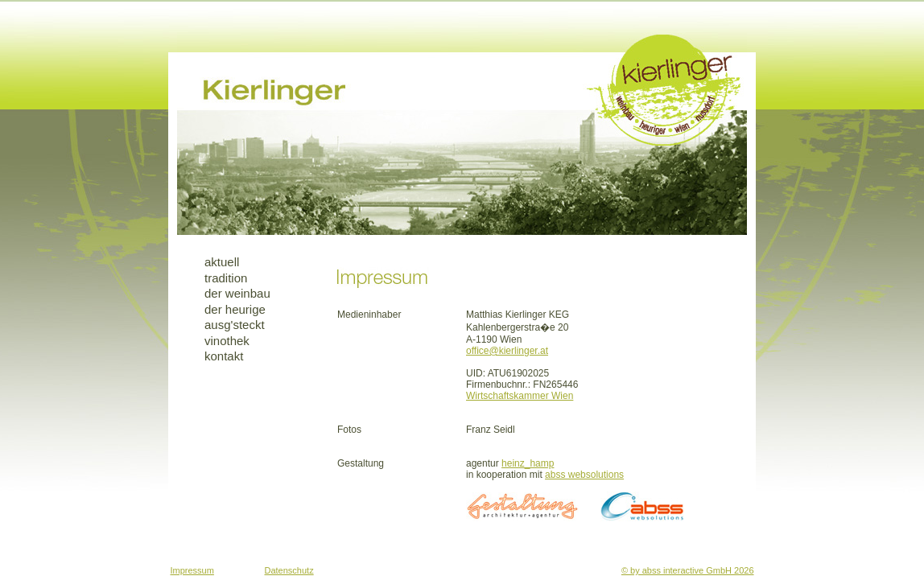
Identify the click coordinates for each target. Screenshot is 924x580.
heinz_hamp (528, 463)
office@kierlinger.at (507, 351)
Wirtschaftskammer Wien (520, 396)
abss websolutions (584, 475)
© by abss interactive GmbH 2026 (688, 570)
